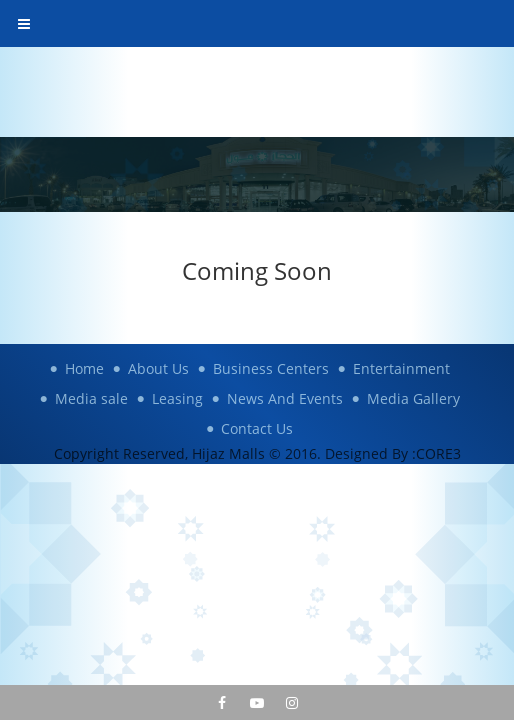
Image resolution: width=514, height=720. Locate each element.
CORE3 (438, 453)
